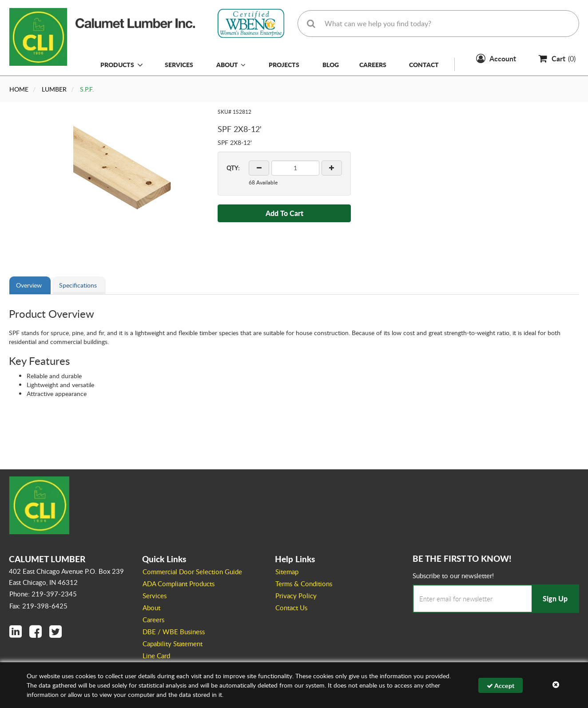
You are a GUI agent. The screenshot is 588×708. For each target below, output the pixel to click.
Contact (424, 64)
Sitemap (287, 572)
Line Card (156, 656)
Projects (284, 64)
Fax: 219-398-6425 (38, 606)
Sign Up (555, 598)
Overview (29, 285)
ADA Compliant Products (179, 584)
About (231, 64)
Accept (501, 685)
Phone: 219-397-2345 (43, 594)
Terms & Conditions (304, 584)
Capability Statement (173, 644)
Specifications (78, 285)
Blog (331, 64)
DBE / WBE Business (174, 632)
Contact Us (291, 608)
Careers (373, 64)
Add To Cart (284, 213)
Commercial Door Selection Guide (192, 572)
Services (179, 64)
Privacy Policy (296, 596)
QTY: (233, 168)
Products (117, 64)
